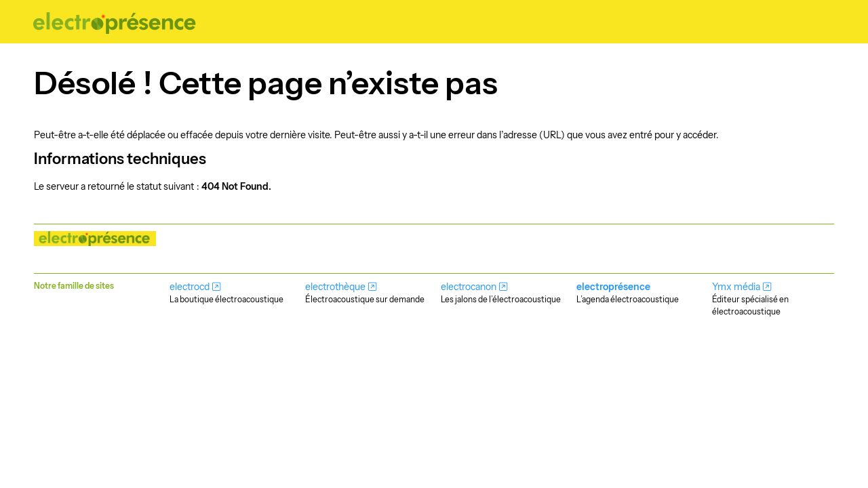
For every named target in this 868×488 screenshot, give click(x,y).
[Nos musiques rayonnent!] (115, 22)
